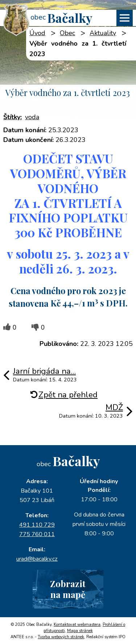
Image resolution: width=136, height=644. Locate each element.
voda (32, 117)
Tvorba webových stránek (61, 637)
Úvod (37, 33)
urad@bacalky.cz (37, 559)
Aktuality (103, 33)
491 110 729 (37, 525)
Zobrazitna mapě (68, 589)
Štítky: (13, 117)
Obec (67, 33)
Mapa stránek (80, 631)
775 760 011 (37, 534)
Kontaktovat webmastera (77, 625)
